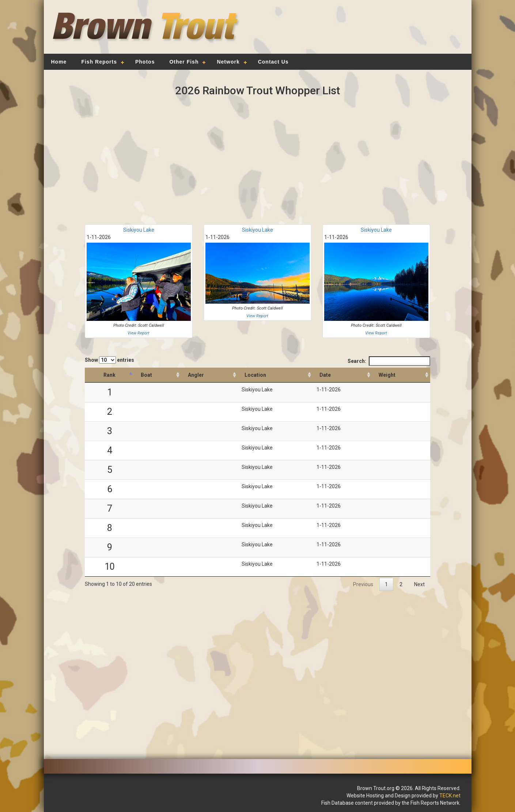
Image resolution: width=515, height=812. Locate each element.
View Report (139, 333)
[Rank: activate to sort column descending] (109, 375)
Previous (363, 584)
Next (419, 584)
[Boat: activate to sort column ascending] (158, 375)
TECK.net (450, 796)
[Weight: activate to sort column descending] (401, 375)
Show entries (109, 360)
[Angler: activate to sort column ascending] (210, 375)
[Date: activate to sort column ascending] (342, 375)
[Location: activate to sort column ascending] (275, 375)
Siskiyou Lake (139, 230)
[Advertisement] (360, 31)
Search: (389, 361)
